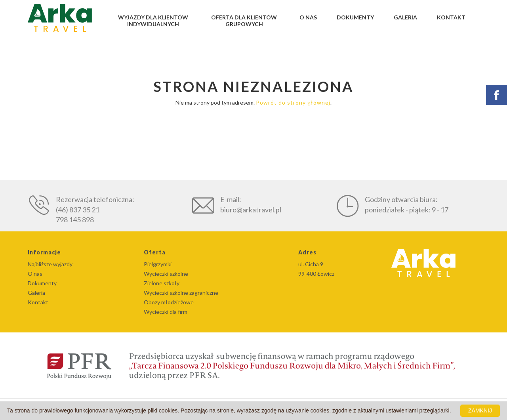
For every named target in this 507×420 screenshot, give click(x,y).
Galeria (405, 17)
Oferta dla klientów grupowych (244, 21)
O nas (308, 17)
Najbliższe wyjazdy (50, 264)
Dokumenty (355, 17)
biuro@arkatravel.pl (251, 210)
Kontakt (451, 17)
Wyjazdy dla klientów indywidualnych (153, 21)
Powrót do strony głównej (293, 102)
